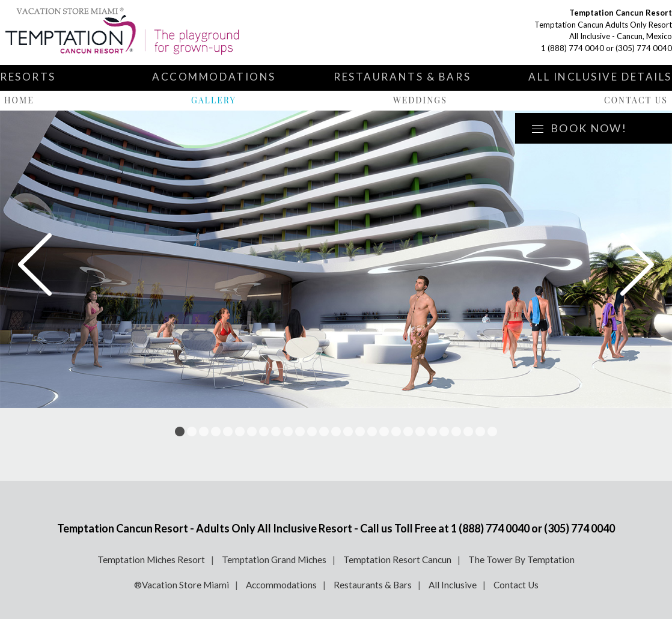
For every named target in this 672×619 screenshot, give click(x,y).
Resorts (28, 77)
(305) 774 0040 (644, 48)
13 (324, 431)
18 (384, 431)
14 (336, 431)
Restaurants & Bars (402, 77)
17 (372, 431)
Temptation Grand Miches (274, 560)
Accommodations (214, 77)
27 (492, 431)
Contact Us (636, 100)
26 (480, 431)
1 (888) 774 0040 (573, 48)
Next (637, 264)
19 (396, 431)
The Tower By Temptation (521, 560)
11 (300, 431)
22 (432, 431)
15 (348, 431)
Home (19, 100)
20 (408, 431)
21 (420, 431)
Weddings (420, 100)
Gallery (214, 100)
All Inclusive (453, 585)
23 (444, 431)
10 (288, 431)
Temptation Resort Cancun (397, 560)
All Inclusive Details (600, 77)
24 (456, 431)
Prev (35, 264)
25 (468, 431)
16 (360, 431)
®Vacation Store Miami (182, 585)
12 (312, 431)
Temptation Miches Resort (151, 560)
